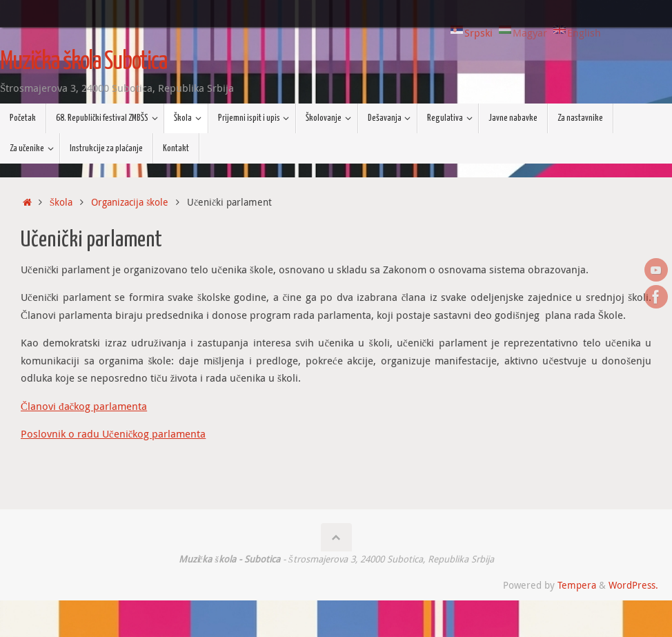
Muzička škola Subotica (83, 62)
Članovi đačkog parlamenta (84, 406)
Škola (61, 202)
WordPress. (633, 585)
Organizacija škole (130, 202)
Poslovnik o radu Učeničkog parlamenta (113, 433)
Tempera (577, 585)
